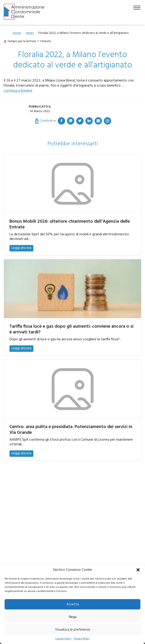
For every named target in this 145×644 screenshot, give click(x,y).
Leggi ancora (21, 248)
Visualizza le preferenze (73, 630)
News (30, 33)
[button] (138, 570)
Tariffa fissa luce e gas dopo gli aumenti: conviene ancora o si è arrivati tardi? (71, 329)
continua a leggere (18, 91)
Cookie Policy (63, 639)
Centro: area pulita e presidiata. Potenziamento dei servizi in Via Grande (71, 430)
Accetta (73, 604)
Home (17, 33)
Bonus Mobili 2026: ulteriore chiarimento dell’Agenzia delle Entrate (70, 224)
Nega (73, 617)
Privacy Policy (82, 639)
